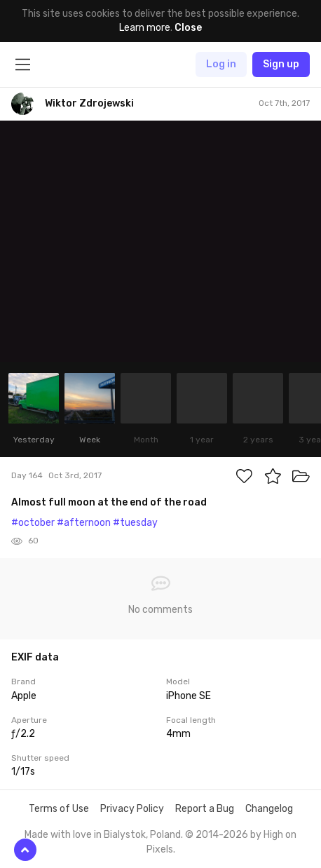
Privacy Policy (132, 809)
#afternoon (84, 523)
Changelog (269, 809)
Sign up (281, 64)
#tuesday (135, 523)
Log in (221, 64)
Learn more (145, 28)
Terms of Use (59, 809)
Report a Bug (205, 809)
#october (33, 523)
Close (188, 28)
